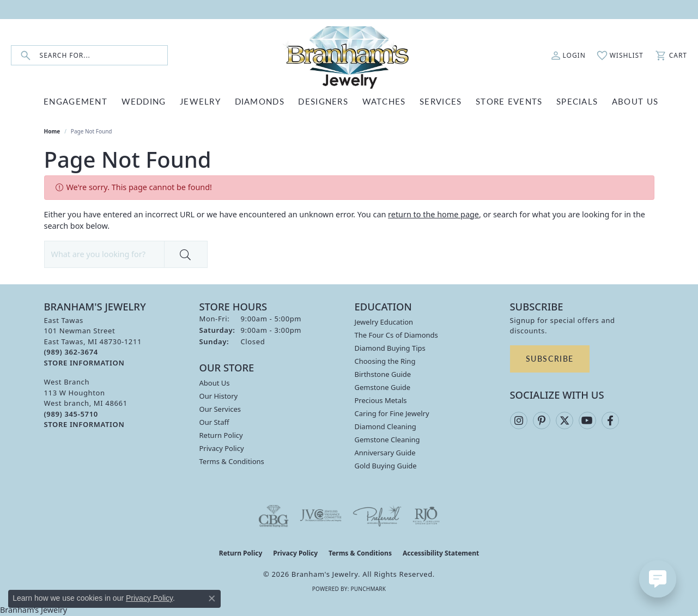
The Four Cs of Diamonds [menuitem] (396, 335)
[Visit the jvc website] (321, 516)
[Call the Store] (71, 352)
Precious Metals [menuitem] (381, 400)
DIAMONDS (260, 101)
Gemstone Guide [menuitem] (383, 387)
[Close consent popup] (212, 599)
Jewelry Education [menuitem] (384, 322)
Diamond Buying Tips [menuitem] (390, 348)
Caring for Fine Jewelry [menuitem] (392, 413)
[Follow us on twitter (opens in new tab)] (565, 420)
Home (52, 131)
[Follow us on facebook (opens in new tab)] (610, 420)
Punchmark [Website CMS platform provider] (368, 589)
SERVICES (441, 101)
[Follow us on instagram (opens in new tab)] (519, 420)
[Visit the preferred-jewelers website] (377, 516)
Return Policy (221, 435)
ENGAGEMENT (75, 101)
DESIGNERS (323, 101)
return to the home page (433, 214)
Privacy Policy (222, 448)
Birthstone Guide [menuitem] (383, 374)
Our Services (220, 409)
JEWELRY (200, 101)
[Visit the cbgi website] (274, 516)
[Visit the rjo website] (426, 516)
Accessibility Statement (441, 553)
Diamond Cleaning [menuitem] (386, 426)
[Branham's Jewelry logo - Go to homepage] (349, 55)
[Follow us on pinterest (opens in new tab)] (542, 420)
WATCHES (384, 101)
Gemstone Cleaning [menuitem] (387, 440)
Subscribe (550, 358)
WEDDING (144, 101)
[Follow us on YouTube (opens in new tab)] (587, 420)
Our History (219, 396)
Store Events (509, 101)
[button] (568, 56)
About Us (215, 383)
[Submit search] (26, 55)
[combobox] (104, 55)
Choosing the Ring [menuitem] (385, 361)
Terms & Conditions (232, 461)
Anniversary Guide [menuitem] (385, 453)
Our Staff (214, 422)
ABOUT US (635, 101)
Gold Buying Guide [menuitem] (386, 466)
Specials (577, 101)
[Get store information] (84, 363)
